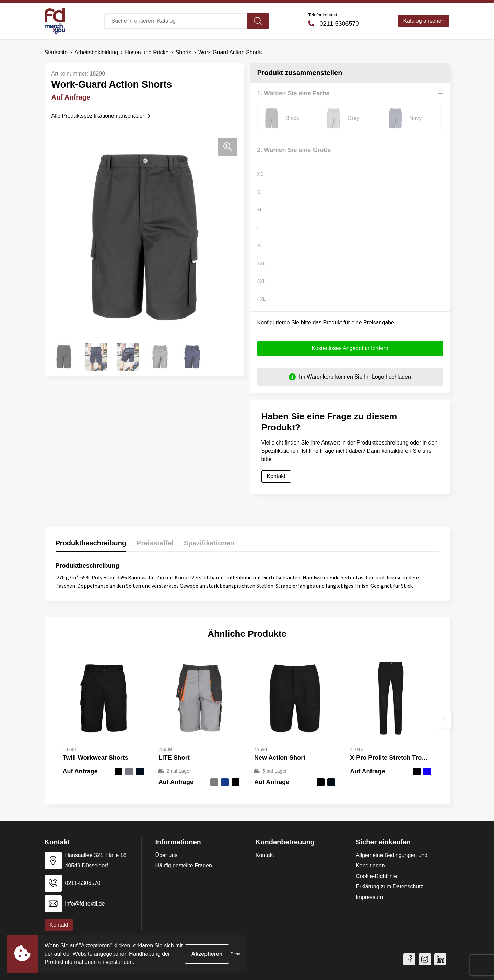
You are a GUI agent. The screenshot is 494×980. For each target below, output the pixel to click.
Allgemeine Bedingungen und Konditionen (392, 860)
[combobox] (176, 21)
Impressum (369, 897)
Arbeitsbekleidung (96, 52)
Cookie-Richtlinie (376, 876)
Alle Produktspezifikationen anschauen (101, 116)
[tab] (91, 544)
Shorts (183, 52)
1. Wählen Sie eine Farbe (293, 93)
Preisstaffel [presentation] (155, 543)
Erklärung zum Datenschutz (390, 886)
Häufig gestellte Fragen (183, 865)
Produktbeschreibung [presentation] (91, 543)
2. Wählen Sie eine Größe (294, 150)
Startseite (56, 52)
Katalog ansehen (424, 21)
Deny (235, 954)
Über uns (166, 855)
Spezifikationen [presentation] (209, 543)
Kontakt (276, 476)
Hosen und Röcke (147, 52)
